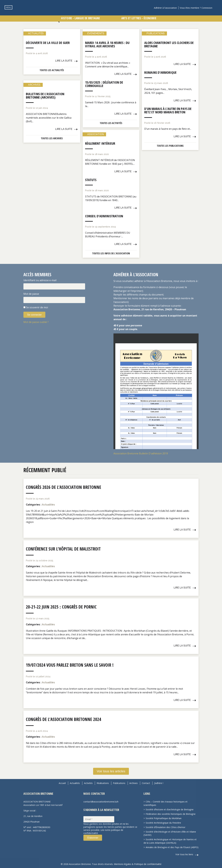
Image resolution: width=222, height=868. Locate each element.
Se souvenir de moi (37, 307)
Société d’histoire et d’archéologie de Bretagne (170, 809)
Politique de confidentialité (148, 864)
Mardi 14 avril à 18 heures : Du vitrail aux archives (107, 44)
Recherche (217, 8)
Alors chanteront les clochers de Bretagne (169, 44)
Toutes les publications (170, 146)
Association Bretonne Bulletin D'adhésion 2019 (141, 453)
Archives (134, 783)
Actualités (75, 783)
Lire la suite (64, 61)
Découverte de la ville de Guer (48, 43)
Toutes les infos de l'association (111, 253)
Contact (146, 783)
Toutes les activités (111, 123)
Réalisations (103, 783)
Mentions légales (123, 864)
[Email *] (99, 819)
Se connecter (34, 315)
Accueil (62, 783)
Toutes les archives (52, 138)
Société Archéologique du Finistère (163, 823)
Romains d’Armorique (160, 72)
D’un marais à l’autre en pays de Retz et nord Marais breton (168, 110)
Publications (119, 783)
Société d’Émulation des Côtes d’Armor (165, 827)
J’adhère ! (159, 783)
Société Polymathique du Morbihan (164, 818)
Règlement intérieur (100, 143)
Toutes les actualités (52, 70)
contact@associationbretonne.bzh (101, 802)
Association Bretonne (111, 13)
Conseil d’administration (104, 216)
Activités (88, 783)
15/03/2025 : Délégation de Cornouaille (104, 84)
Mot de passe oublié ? (36, 322)
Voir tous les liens (184, 854)
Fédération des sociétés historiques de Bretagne (171, 814)
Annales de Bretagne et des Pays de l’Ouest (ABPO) (172, 847)
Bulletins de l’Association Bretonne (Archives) (45, 95)
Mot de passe (31, 294)
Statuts (91, 180)
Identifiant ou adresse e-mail (40, 280)
